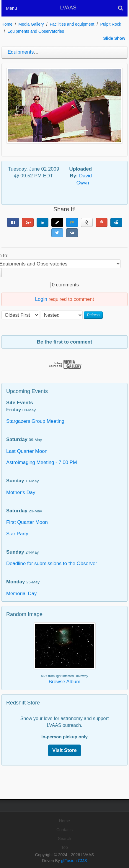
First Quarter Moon (27, 522)
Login (41, 299)
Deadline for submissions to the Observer (52, 563)
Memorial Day (22, 594)
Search (64, 839)
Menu (12, 8)
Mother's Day (21, 492)
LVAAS (68, 8)
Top (64, 847)
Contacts (64, 830)
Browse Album (64, 682)
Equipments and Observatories (36, 31)
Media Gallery (31, 24)
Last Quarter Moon (27, 451)
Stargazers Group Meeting (35, 421)
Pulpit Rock (111, 24)
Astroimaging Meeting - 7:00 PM (42, 462)
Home (7, 24)
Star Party (17, 534)
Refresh (93, 315)
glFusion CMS (74, 861)
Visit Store (64, 750)
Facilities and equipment (72, 24)
